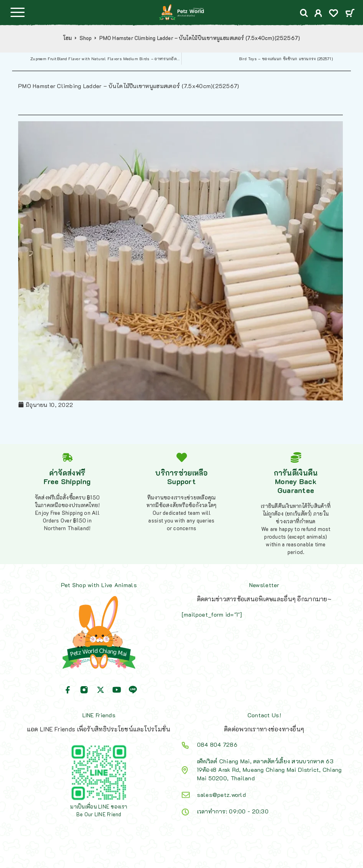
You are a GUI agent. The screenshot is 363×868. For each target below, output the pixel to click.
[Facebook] (68, 690)
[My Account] (318, 14)
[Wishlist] (334, 14)
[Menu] (17, 12)
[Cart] (350, 14)
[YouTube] (117, 690)
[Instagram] (84, 690)
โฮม (68, 38)
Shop (86, 38)
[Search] (304, 13)
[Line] (133, 690)
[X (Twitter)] (101, 690)
